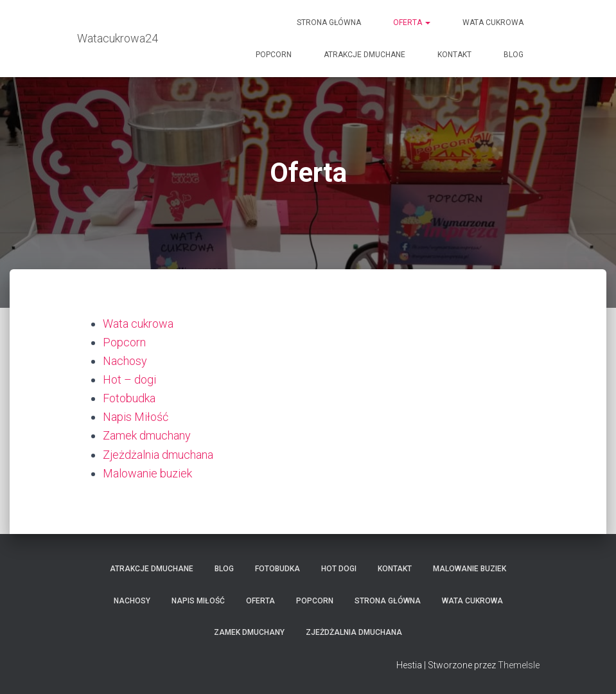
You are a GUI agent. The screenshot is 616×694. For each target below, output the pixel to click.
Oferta (412, 22)
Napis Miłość (136, 417)
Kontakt (454, 55)
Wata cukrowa (493, 22)
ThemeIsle (519, 665)
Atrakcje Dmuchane (365, 55)
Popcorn (274, 55)
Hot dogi (339, 569)
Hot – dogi (129, 379)
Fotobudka (129, 398)
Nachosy (125, 361)
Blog (514, 55)
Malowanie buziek (147, 473)
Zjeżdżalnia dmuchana (158, 455)
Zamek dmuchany (147, 435)
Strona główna (329, 22)
